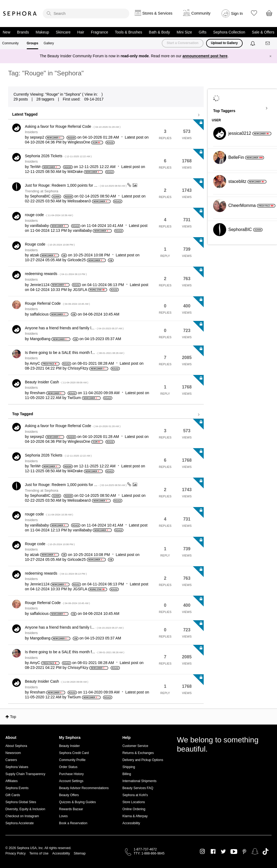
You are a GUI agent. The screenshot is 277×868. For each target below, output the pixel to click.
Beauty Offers (69, 795)
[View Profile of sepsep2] (37, 137)
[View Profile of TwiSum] (74, 398)
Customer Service (135, 746)
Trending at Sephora (42, 191)
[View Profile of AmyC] (35, 363)
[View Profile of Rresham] (38, 393)
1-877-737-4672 (145, 849)
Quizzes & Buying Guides (77, 802)
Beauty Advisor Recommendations (84, 788)
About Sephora (16, 746)
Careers (11, 760)
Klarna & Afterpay (135, 816)
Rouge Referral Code (57, 303)
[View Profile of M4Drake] (75, 172)
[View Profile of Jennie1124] (40, 285)
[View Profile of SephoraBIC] (40, 196)
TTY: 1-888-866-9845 (149, 853)
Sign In (237, 14)
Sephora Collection (229, 32)
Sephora (20, 14)
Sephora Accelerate (20, 823)
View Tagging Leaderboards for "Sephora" (242, 108)
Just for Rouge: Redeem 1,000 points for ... (76, 185)
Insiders (31, 132)
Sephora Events (17, 788)
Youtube (234, 852)
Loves (63, 816)
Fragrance (100, 32)
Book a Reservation (73, 823)
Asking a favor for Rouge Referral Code (73, 126)
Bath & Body (159, 32)
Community (10, 43)
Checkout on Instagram (22, 816)
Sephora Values (17, 767)
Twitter (223, 852)
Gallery (49, 43)
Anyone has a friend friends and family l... (74, 328)
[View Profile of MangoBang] (40, 339)
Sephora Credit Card (74, 753)
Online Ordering (134, 809)
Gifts (202, 32)
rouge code (49, 215)
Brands (23, 32)
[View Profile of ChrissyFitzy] (78, 368)
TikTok (266, 852)
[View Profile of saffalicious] (39, 314)
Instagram (202, 852)
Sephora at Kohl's (135, 795)
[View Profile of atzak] (34, 255)
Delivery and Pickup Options (143, 760)
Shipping (129, 767)
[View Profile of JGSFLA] (80, 290)
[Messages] (268, 43)
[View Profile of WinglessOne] (79, 142)
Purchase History (71, 774)
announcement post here (205, 56)
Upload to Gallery (224, 43)
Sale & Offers (263, 32)
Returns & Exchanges (138, 753)
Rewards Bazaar (71, 809)
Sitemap (80, 853)
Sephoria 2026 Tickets (58, 156)
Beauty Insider (69, 746)
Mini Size (184, 32)
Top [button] (13, 717)
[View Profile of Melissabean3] (79, 201)
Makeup (42, 32)
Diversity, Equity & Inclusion (25, 809)
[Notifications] (253, 43)
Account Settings (71, 781)
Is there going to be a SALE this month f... (75, 353)
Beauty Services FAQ (138, 788)
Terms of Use (39, 853)
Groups (33, 43)
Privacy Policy (16, 853)
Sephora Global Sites (21, 802)
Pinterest (244, 852)
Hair (81, 32)
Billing (127, 774)
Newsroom (13, 753)
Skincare (63, 32)
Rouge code (50, 244)
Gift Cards (13, 795)
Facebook (213, 852)
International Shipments (139, 781)
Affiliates (11, 781)
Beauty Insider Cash (57, 382)
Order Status (68, 767)
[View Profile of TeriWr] (35, 167)
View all (106, 115)
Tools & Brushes (128, 32)
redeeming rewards (56, 274)
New (6, 32)
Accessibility (131, 823)
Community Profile (72, 760)
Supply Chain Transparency (25, 774)
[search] (86, 14)
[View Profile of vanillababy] (39, 226)
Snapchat (255, 852)
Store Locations (133, 802)
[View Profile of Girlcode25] (77, 260)
